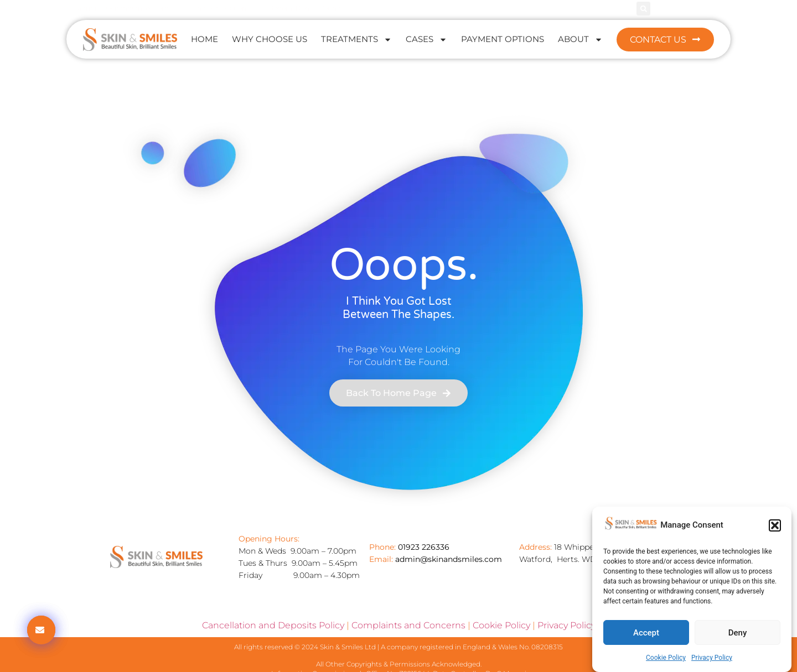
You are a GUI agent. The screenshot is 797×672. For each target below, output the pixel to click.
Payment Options (503, 39)
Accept (646, 633)
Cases (426, 40)
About (580, 40)
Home (205, 39)
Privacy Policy (712, 658)
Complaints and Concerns (408, 625)
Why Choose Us (270, 39)
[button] (775, 525)
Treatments (356, 40)
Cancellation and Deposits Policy (273, 625)
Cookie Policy (666, 658)
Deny (738, 633)
